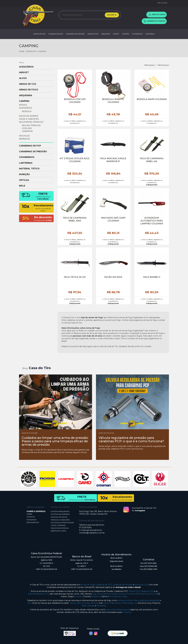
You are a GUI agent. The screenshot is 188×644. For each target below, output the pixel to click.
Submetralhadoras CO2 (38, 594)
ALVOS (23, 78)
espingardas (154, 600)
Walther (106, 594)
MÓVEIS (23, 105)
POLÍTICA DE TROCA (59, 517)
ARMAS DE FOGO (40, 34)
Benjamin (96, 596)
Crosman (130, 594)
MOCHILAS (24, 136)
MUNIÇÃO (24, 174)
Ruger (130, 603)
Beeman (145, 594)
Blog (25, 368)
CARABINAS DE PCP (56, 34)
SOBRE (29, 514)
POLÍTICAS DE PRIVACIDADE (62, 523)
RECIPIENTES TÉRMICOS (31, 122)
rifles (136, 600)
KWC (137, 594)
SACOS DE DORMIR (29, 116)
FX (155, 594)
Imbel (124, 603)
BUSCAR (112, 15)
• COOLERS (26, 128)
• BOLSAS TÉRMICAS (31, 125)
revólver (129, 600)
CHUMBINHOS (137, 34)
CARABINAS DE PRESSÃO (75, 34)
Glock (106, 603)
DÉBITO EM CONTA (59, 531)
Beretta (94, 603)
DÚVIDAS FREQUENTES (60, 511)
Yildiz (112, 603)
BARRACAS (24, 139)
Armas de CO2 (141, 585)
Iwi (136, 603)
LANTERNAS (26, 163)
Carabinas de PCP (104, 585)
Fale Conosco (162, 3)
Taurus (73, 603)
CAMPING (126, 34)
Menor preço (163, 65)
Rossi (99, 594)
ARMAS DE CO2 (93, 34)
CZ (83, 603)
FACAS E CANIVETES (29, 119)
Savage (91, 606)
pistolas (121, 600)
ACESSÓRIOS (150, 34)
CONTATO (31, 517)
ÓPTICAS (24, 180)
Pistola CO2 (134, 591)
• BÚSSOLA (26, 111)
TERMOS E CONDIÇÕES (60, 520)
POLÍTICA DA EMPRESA (60, 514)
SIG (151, 594)
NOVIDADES (31, 520)
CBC (79, 603)
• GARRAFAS (27, 131)
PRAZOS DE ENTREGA (60, 528)
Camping (127, 612)
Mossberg (101, 606)
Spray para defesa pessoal (118, 610)
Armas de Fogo (88, 585)
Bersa (118, 603)
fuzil (29, 603)
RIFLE (22, 186)
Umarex (79, 596)
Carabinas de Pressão (123, 585)
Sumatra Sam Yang (118, 596)
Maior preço (150, 65)
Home (22, 51)
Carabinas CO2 (147, 591)
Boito (84, 606)
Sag (94, 594)
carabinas (143, 600)
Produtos (30, 51)
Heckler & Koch (118, 594)
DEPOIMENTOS (33, 522)
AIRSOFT (116, 34)
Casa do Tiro (40, 368)
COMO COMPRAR (58, 525)
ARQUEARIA (106, 34)
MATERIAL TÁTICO (29, 169)
